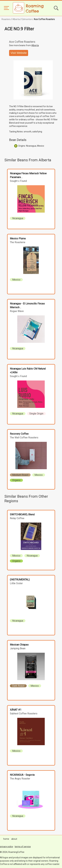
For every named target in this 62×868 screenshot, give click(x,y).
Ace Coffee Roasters (44, 19)
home (6, 839)
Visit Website (19, 53)
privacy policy (7, 847)
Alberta (16, 19)
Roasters (6, 19)
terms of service (23, 847)
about (14, 839)
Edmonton (27, 19)
